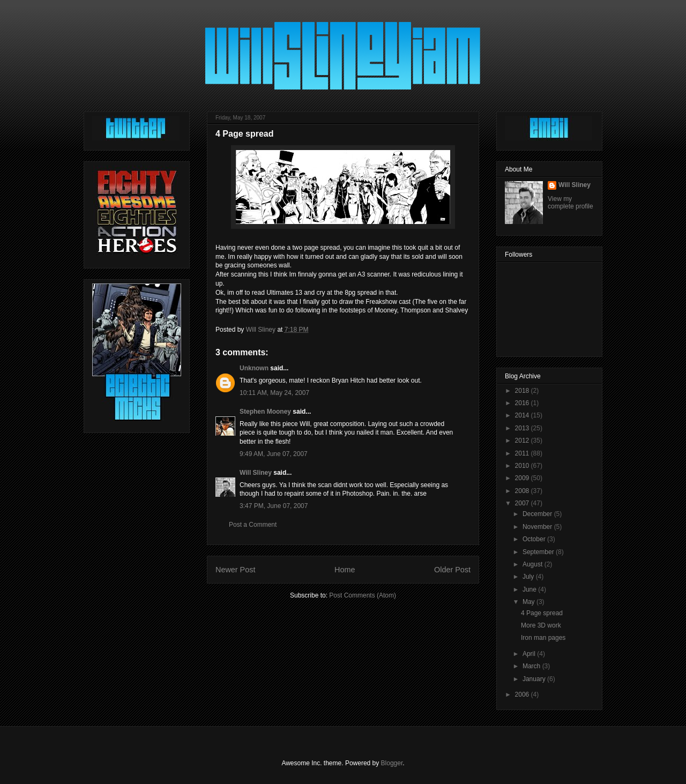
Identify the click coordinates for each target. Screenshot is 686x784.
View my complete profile (571, 203)
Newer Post (235, 570)
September (539, 552)
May (530, 602)
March (532, 666)
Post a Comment (253, 525)
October (535, 539)
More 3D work (541, 625)
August (534, 564)
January (535, 679)
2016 (523, 403)
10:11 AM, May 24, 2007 (274, 393)
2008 (523, 491)
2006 (523, 695)
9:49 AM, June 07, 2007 (274, 454)
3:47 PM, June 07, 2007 (274, 506)
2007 (523, 503)
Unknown (254, 368)
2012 (523, 440)
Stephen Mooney (265, 412)
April (530, 654)
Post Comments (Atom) (363, 595)
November (538, 527)
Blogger (392, 763)
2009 (523, 478)
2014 (523, 415)
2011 (523, 453)
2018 (523, 391)
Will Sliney (256, 473)
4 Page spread (542, 613)
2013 (523, 428)
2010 (523, 466)
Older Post (452, 570)
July (529, 577)
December (538, 514)
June (530, 589)
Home (345, 570)
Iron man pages (543, 638)
